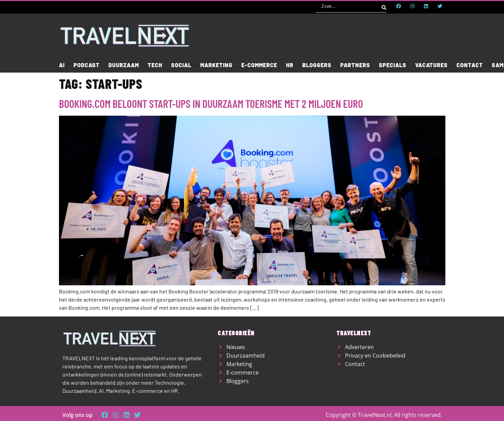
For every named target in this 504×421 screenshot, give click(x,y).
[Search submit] (384, 6)
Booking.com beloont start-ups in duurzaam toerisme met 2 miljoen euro (211, 103)
